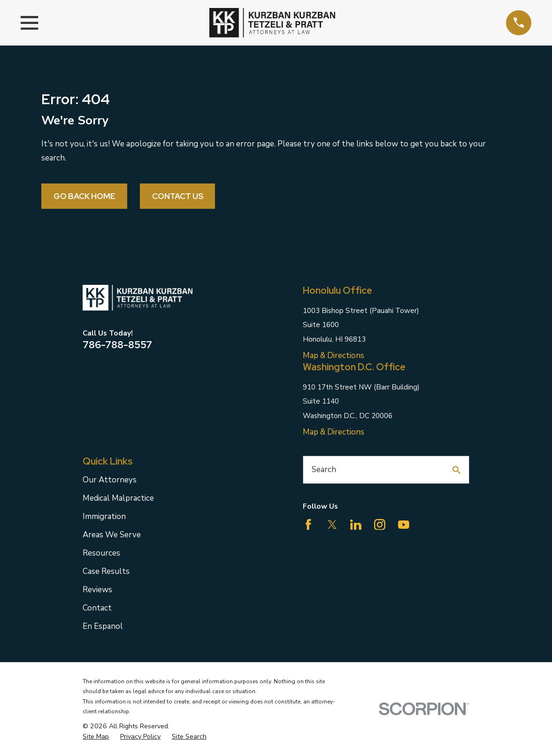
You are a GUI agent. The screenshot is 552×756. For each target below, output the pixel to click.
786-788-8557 (117, 344)
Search (324, 470)
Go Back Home (84, 196)
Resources (101, 553)
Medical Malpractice (118, 498)
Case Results (106, 571)
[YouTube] (404, 525)
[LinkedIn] (356, 525)
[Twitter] (332, 525)
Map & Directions (333, 355)
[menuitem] (96, 737)
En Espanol (103, 626)
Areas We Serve (112, 535)
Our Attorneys (110, 480)
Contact (97, 608)
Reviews (97, 590)
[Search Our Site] (456, 470)
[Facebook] (308, 525)
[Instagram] (380, 525)
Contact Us (178, 196)
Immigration (104, 516)
